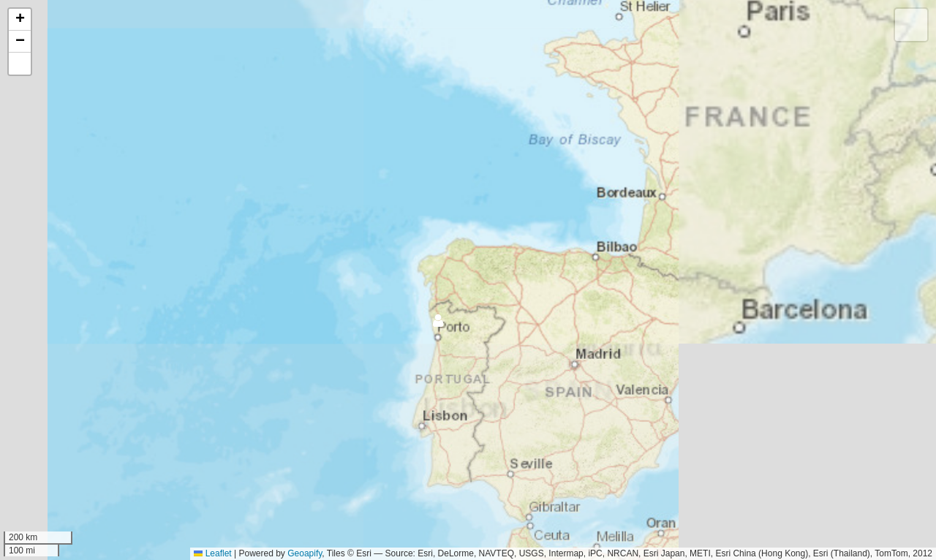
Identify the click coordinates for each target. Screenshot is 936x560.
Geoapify (305, 553)
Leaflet (212, 553)
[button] (426, 350)
